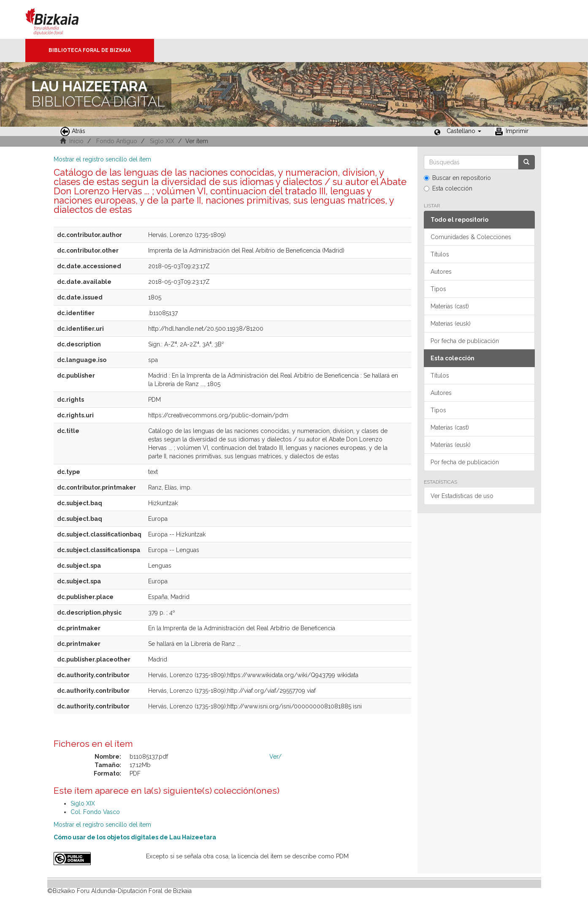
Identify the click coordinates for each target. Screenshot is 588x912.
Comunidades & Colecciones (471, 237)
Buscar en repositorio (457, 178)
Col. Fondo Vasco (95, 812)
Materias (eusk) (451, 324)
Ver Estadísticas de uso (462, 496)
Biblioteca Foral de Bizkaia (90, 50)
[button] (464, 131)
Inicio (76, 141)
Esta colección (448, 188)
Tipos (438, 289)
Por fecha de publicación (465, 341)
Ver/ (275, 757)
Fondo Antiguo (117, 141)
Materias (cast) (450, 306)
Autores (441, 272)
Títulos (440, 254)
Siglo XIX (162, 141)
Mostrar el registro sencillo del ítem (102, 159)
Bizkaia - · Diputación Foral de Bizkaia (61, 19)
